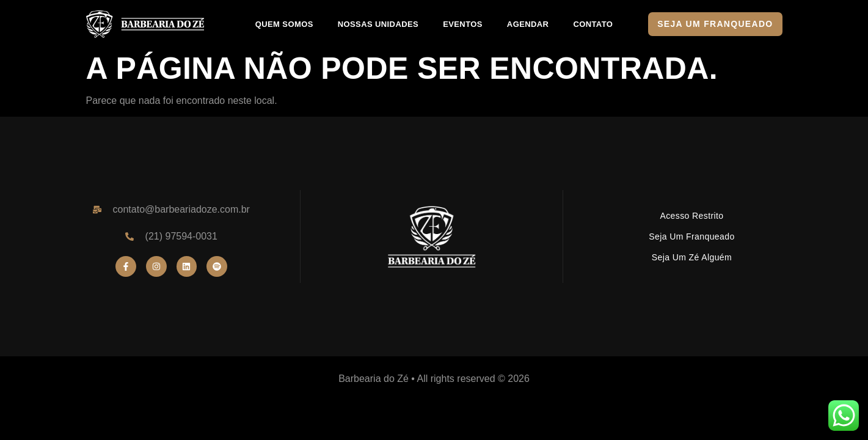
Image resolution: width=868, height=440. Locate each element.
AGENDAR (528, 24)
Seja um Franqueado (691, 237)
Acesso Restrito (691, 216)
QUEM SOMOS (284, 24)
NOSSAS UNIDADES (378, 24)
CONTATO (593, 24)
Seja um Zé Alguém (692, 257)
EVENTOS (463, 24)
